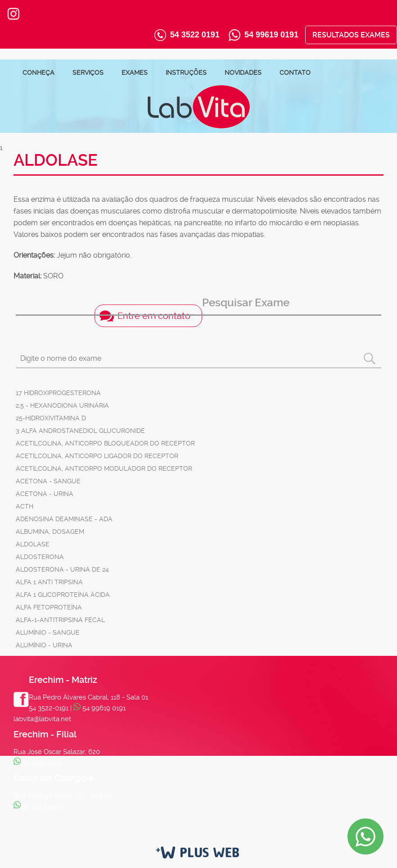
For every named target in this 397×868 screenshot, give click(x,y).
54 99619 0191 (271, 35)
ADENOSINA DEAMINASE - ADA (64, 519)
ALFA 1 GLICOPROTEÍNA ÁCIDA (63, 595)
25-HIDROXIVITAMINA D (51, 418)
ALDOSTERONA (40, 557)
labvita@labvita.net (42, 719)
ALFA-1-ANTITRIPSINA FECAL (60, 620)
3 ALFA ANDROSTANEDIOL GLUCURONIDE (80, 431)
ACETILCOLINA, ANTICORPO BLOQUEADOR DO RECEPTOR (105, 443)
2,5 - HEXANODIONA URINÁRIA (62, 405)
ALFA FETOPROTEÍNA (49, 607)
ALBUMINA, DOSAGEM (50, 532)
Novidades (243, 73)
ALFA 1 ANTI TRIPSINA (49, 582)
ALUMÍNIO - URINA (44, 645)
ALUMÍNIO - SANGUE (48, 632)
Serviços (88, 73)
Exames (135, 73)
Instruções (186, 73)
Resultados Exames (351, 35)
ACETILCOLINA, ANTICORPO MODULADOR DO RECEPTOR (104, 468)
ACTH (25, 506)
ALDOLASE (33, 544)
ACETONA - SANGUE (48, 481)
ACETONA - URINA (45, 494)
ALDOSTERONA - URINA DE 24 (62, 569)
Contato (295, 73)
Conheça (38, 73)
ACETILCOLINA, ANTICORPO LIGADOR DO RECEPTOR (97, 456)
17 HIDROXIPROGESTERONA (58, 393)
